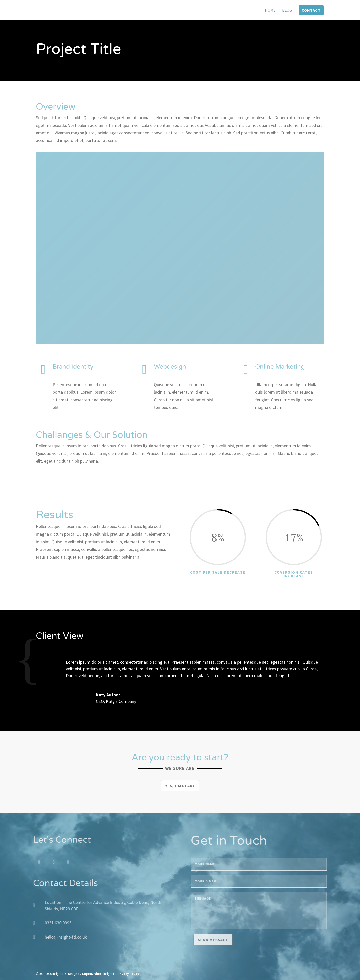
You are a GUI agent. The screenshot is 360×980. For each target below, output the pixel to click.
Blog (287, 11)
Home (270, 11)
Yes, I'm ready (180, 786)
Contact (311, 10)
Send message (223, 940)
